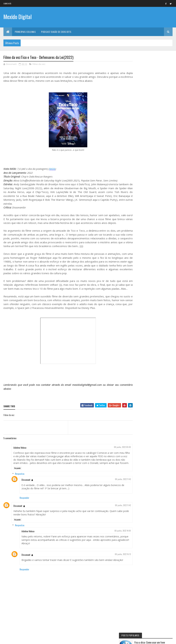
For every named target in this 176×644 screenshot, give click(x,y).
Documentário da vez (145, 208)
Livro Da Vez (141, 237)
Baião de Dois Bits (144, 214)
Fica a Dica (140, 197)
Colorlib (16, 639)
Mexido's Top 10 (142, 255)
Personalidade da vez (145, 278)
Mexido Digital (18, 17)
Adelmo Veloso (20, 451)
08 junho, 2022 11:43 (118, 487)
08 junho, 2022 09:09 (117, 451)
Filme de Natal (142, 266)
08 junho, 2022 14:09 (118, 538)
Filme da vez (39, 64)
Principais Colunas (25, 32)
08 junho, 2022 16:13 (118, 561)
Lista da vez (141, 243)
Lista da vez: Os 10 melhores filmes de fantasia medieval (158, 150)
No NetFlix (140, 185)
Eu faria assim (142, 202)
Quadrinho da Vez (144, 272)
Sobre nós (7, 4)
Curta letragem (143, 231)
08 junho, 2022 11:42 (118, 513)
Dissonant (26, 487)
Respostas (20, 481)
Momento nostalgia (145, 260)
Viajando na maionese (145, 249)
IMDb (52, 169)
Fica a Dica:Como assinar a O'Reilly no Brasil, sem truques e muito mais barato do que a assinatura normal (153, 93)
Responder (18, 475)
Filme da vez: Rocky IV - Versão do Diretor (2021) (160, 134)
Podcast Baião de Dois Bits (56, 32)
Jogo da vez (141, 220)
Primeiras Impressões (145, 226)
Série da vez (141, 191)
